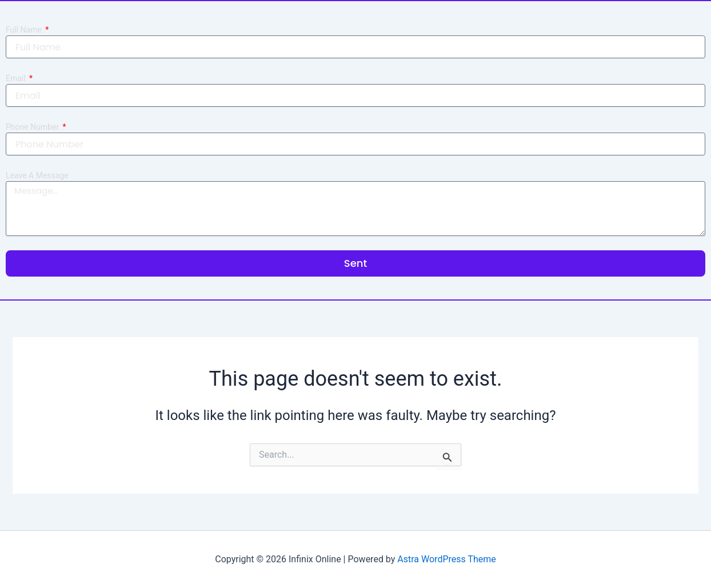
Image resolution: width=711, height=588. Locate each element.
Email (17, 78)
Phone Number (33, 127)
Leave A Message (37, 175)
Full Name (25, 30)
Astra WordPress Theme (446, 559)
